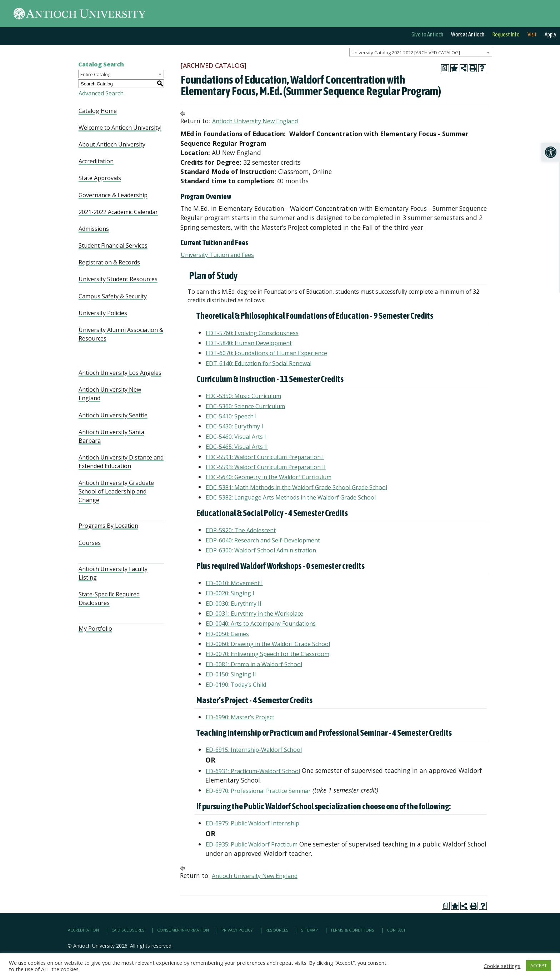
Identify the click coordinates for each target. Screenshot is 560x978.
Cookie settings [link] (502, 966)
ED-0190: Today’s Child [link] (236, 684)
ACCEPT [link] (539, 965)
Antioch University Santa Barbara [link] (111, 436)
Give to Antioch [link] (427, 34)
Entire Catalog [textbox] (95, 74)
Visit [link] (532, 34)
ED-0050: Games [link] (227, 634)
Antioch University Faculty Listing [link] (113, 573)
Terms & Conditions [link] (352, 930)
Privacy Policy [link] (237, 930)
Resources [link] (277, 930)
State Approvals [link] (100, 178)
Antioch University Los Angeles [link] (120, 373)
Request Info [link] (506, 34)
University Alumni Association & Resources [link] (121, 334)
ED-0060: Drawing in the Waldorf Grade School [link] (268, 644)
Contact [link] (396, 930)
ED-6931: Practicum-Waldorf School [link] (253, 771)
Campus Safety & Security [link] (113, 296)
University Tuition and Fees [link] (217, 255)
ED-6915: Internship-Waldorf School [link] (254, 750)
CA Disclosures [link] (128, 930)
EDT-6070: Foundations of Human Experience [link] (266, 353)
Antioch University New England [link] (110, 394)
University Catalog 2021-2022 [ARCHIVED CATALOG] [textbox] (406, 53)
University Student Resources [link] (118, 279)
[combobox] (421, 52)
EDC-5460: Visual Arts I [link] (236, 436)
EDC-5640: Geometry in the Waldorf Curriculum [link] (269, 477)
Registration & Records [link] (109, 262)
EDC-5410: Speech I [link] (231, 416)
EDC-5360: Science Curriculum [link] (245, 406)
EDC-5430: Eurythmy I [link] (234, 426)
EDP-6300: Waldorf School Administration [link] (261, 550)
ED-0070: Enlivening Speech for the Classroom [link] (267, 654)
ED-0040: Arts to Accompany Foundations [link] (261, 624)
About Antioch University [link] (112, 144)
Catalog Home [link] (98, 111)
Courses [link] (90, 543)
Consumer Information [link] (183, 930)
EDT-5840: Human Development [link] (249, 343)
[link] (551, 152)
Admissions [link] (94, 229)
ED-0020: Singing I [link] (230, 593)
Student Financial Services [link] (113, 245)
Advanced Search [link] (101, 93)
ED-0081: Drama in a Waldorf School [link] (254, 664)
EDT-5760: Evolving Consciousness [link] (252, 333)
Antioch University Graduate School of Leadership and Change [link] (116, 491)
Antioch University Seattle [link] (113, 415)
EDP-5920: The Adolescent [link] (241, 530)
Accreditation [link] (96, 161)
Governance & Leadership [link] (113, 195)
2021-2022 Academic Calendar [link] (118, 212)
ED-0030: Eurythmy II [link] (234, 603)
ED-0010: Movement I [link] (234, 583)
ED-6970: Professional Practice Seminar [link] (258, 790)
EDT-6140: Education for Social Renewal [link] (259, 363)
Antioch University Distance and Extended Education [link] (121, 462)
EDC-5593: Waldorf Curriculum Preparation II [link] (266, 467)
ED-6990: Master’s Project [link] (240, 717)
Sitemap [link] (309, 930)
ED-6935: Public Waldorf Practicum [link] (252, 844)
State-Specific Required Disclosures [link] (109, 599)
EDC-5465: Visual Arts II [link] (237, 447)
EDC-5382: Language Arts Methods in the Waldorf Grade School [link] (291, 497)
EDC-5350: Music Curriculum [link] (243, 396)
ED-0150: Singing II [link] (231, 674)
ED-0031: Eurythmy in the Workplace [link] (254, 614)
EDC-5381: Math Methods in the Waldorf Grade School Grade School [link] (296, 487)
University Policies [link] (103, 313)
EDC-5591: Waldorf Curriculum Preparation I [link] (265, 457)
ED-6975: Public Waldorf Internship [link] (252, 823)
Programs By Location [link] (108, 526)
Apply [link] (551, 34)
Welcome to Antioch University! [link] (120, 128)
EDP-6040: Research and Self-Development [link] (263, 540)
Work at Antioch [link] (468, 34)
